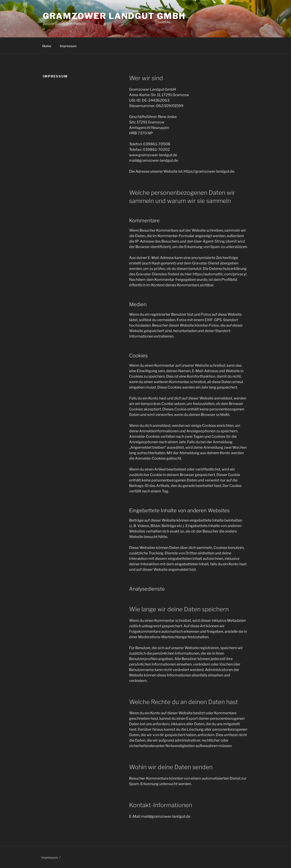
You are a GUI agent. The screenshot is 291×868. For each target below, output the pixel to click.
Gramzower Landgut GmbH (114, 16)
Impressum (68, 46)
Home (47, 46)
